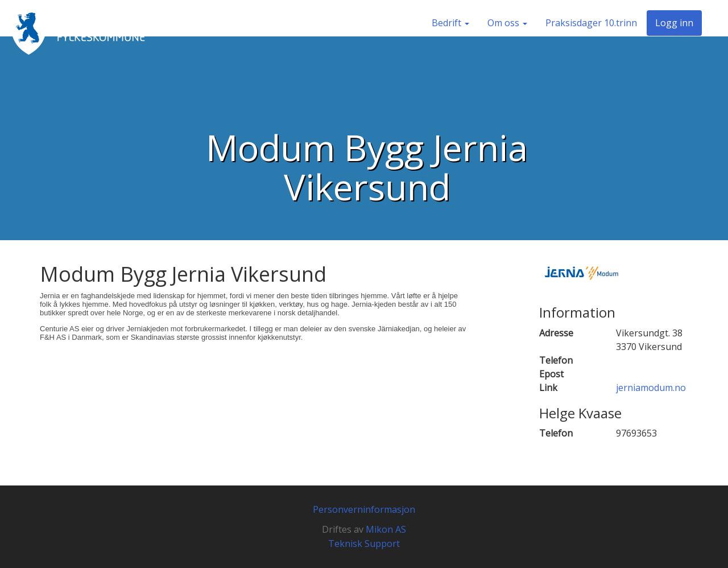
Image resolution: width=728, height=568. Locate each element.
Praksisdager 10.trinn (591, 23)
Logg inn (674, 23)
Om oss (507, 23)
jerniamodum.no (651, 388)
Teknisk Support (364, 544)
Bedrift (450, 23)
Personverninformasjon (364, 509)
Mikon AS (386, 529)
